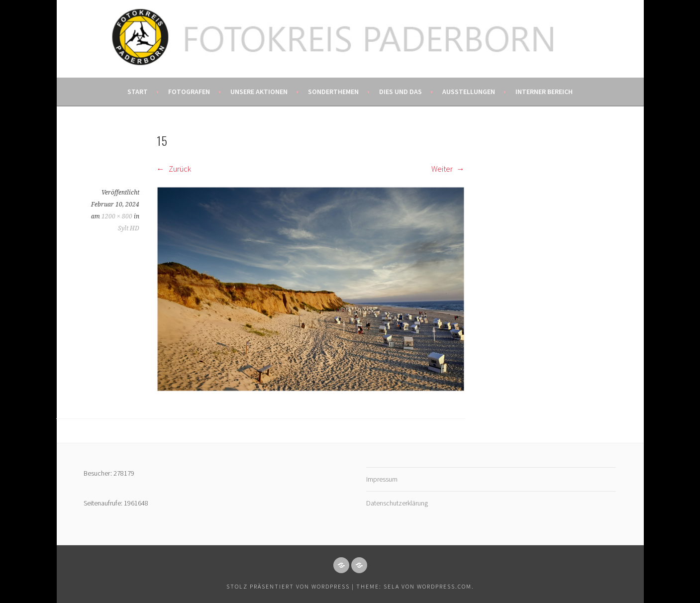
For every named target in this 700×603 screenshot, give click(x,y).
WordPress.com (444, 586)
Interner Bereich (544, 92)
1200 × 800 (117, 216)
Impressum (382, 479)
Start (138, 92)
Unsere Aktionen (259, 92)
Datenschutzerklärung (397, 503)
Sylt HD (129, 228)
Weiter (448, 169)
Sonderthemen (333, 92)
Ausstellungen (469, 92)
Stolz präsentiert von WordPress (288, 586)
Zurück (174, 169)
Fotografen (189, 92)
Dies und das (400, 92)
